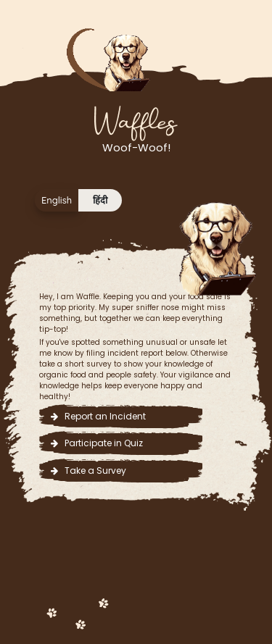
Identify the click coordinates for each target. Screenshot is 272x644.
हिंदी (100, 200)
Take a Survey (88, 471)
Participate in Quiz (97, 443)
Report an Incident (98, 416)
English (57, 200)
